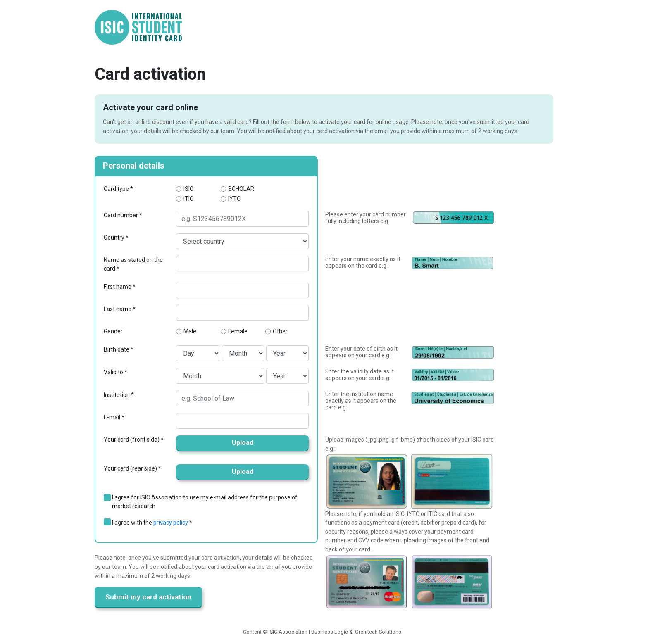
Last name (118, 309)
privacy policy (171, 523)
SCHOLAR (241, 189)
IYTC (234, 199)
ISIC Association (288, 632)
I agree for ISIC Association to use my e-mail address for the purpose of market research (205, 502)
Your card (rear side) (130, 468)
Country (114, 238)
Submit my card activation (148, 597)
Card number (121, 215)
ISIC (188, 189)
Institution (117, 395)
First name (118, 287)
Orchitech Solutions (378, 632)
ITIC (188, 199)
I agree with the (150, 523)
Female (238, 331)
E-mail (112, 417)
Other (280, 331)
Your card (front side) (132, 440)
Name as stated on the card (133, 264)
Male (190, 331)
